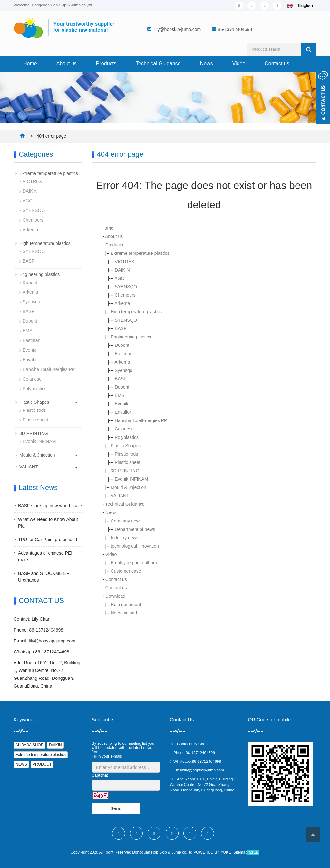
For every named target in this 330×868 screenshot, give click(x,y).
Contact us (277, 64)
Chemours (125, 295)
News (207, 64)
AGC (119, 278)
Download (115, 596)
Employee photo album (134, 563)
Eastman (124, 354)
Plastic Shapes (126, 446)
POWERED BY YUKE (213, 852)
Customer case (126, 571)
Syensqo (123, 370)
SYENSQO (126, 287)
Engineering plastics (131, 337)
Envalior (123, 412)
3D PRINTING (125, 471)
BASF (121, 328)
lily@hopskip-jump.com (178, 29)
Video (239, 64)
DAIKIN (122, 270)
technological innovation (135, 546)
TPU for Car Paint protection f (48, 540)
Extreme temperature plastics (140, 253)
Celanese (124, 429)
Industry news (124, 538)
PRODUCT (42, 764)
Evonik (121, 404)
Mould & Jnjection (128, 487)
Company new (125, 521)
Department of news (135, 529)
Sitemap (240, 852)
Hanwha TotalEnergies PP (141, 420)
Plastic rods (126, 454)
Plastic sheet (127, 462)
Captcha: (100, 775)
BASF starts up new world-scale (50, 506)
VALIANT (120, 496)
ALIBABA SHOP (29, 745)
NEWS (21, 764)
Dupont (122, 345)
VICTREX (125, 262)
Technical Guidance (158, 64)
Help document (126, 605)
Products (106, 64)
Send (116, 808)
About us (67, 64)
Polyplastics (127, 437)
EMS (120, 395)
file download (124, 613)
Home (30, 64)
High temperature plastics (136, 312)
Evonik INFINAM (131, 479)
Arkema (122, 303)
